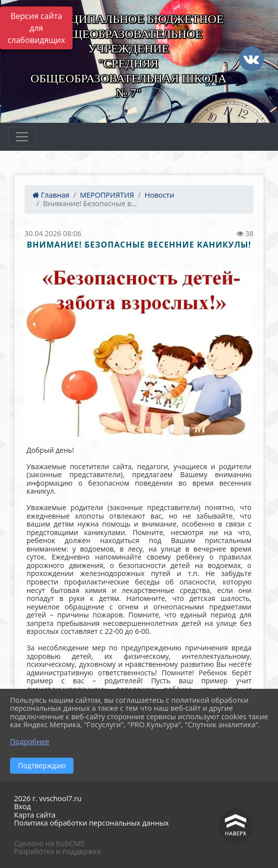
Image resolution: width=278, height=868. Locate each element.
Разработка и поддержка (57, 851)
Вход (22, 806)
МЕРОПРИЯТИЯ (107, 195)
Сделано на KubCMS (49, 843)
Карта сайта (35, 815)
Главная (51, 195)
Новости (159, 195)
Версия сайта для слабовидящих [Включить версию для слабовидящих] (36, 28)
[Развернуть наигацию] (22, 137)
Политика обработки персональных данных (91, 823)
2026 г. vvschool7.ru (48, 798)
